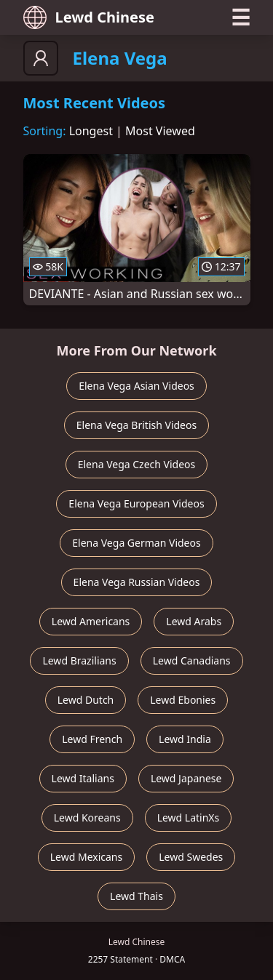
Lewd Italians (83, 778)
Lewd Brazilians (79, 660)
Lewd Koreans (87, 818)
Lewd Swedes (191, 857)
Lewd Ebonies (183, 700)
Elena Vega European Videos (136, 503)
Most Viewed (160, 131)
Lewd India (185, 739)
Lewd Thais (136, 896)
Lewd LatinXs (189, 818)
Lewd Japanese (186, 778)
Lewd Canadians (192, 660)
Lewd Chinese (89, 17)
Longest (91, 131)
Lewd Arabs (194, 621)
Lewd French (92, 739)
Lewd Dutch (86, 700)
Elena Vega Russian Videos (137, 582)
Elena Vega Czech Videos (137, 464)
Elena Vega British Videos (136, 425)
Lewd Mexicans (86, 857)
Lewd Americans (91, 621)
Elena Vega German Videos (136, 543)
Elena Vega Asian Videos (136, 386)
